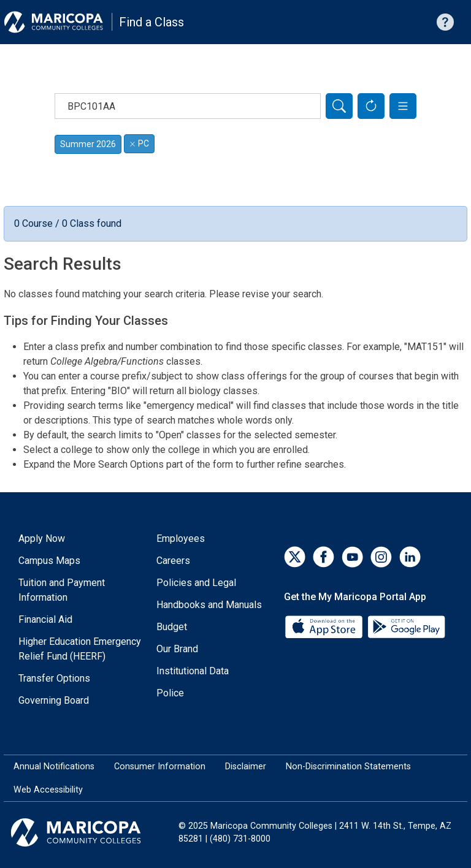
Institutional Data (193, 671)
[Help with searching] (445, 22)
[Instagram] (381, 557)
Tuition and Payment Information (62, 590)
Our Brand (177, 649)
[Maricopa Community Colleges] (91, 832)
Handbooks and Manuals (209, 605)
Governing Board (54, 700)
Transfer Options (54, 678)
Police (170, 693)
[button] (403, 106)
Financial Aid (45, 619)
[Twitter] (295, 557)
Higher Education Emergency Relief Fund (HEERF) (80, 649)
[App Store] (325, 626)
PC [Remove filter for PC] (139, 143)
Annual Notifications (54, 767)
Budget (172, 627)
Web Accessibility (48, 790)
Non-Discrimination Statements (348, 767)
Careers (173, 561)
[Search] (339, 106)
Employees (181, 539)
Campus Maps (49, 561)
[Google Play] (406, 626)
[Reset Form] (371, 106)
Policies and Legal (196, 583)
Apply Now (42, 539)
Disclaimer (246, 767)
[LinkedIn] (410, 557)
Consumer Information (160, 767)
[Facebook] (324, 557)
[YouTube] (352, 557)
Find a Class (151, 22)
